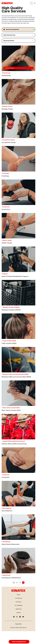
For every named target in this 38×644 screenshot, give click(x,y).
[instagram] (17, 617)
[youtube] (23, 617)
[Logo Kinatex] (7, 3)
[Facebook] (14, 617)
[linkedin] (20, 617)
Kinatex (13, 628)
